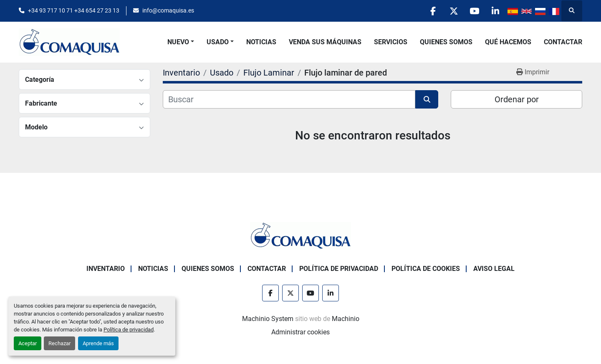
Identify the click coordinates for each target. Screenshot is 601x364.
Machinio (346, 319)
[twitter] (452, 11)
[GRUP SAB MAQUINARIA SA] (300, 235)
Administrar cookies (300, 332)
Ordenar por (517, 99)
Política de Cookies (426, 269)
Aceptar (28, 343)
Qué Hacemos (508, 42)
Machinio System (268, 319)
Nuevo (178, 42)
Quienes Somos (446, 42)
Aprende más (98, 343)
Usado (218, 42)
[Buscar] (289, 99)
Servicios (391, 42)
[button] (181, 42)
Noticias (261, 42)
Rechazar (59, 343)
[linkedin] (495, 11)
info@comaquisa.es (168, 10)
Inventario (106, 269)
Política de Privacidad (339, 269)
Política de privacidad (129, 330)
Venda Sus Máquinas (325, 42)
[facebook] (431, 11)
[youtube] (474, 11)
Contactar (563, 42)
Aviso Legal (494, 269)
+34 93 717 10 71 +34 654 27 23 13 (74, 10)
